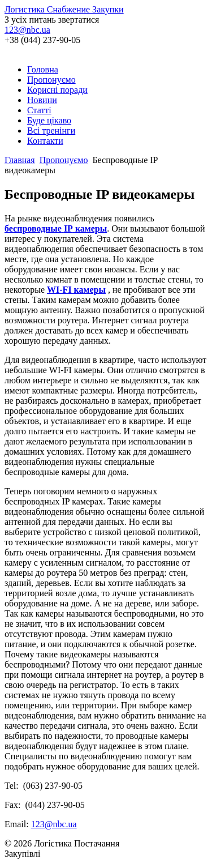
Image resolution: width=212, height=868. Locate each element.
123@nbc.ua (27, 30)
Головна (43, 69)
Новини (42, 100)
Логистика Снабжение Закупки (64, 9)
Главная (20, 160)
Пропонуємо (51, 80)
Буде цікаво (49, 120)
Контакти (45, 141)
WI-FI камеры (76, 290)
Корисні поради (57, 90)
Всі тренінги (51, 131)
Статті (39, 110)
